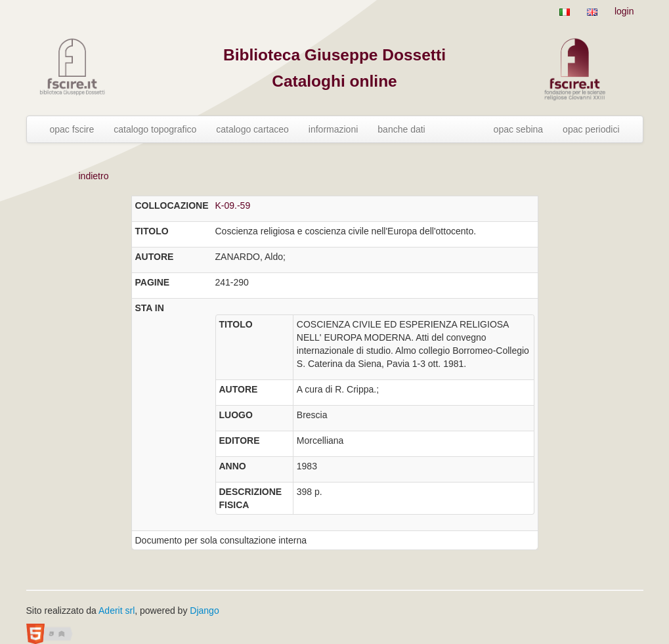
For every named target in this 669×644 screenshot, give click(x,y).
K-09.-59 (233, 205)
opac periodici (591, 129)
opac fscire (72, 129)
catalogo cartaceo (252, 129)
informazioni (333, 129)
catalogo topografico (155, 129)
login (624, 11)
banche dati (401, 129)
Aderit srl (117, 611)
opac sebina (519, 129)
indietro (94, 176)
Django (204, 611)
